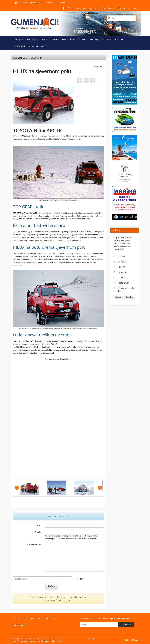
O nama (49, 3)
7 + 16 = (80, 579)
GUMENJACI (17, 39)
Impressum (49, 618)
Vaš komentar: (34, 545)
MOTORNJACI (32, 39)
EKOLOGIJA (94, 39)
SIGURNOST (20, 46)
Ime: (39, 525)
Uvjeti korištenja (20, 625)
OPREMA (55, 39)
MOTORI (44, 39)
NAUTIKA (82, 39)
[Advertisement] (125, 322)
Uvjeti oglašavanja (32, 618)
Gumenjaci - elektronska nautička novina (29, 638)
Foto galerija (62, 3)
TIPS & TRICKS (69, 39)
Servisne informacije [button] (31, 3)
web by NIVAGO (131, 640)
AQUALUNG (107, 39)
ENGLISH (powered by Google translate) (119, 8)
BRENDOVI (33, 46)
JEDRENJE (119, 39)
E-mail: (37, 532)
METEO (44, 46)
